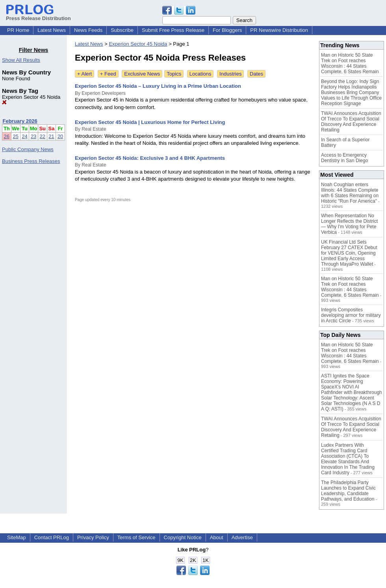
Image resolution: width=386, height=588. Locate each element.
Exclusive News (142, 74)
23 (33, 136)
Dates (256, 74)
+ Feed (108, 74)
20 (60, 136)
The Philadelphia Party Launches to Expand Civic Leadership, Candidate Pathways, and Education (348, 491)
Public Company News (28, 149)
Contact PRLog (52, 537)
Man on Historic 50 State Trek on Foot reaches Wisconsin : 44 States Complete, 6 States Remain (350, 63)
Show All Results (21, 60)
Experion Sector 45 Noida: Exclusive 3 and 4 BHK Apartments (150, 158)
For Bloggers (227, 30)
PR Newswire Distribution (279, 30)
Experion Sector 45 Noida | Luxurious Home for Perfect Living (150, 122)
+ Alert (84, 74)
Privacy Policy (93, 537)
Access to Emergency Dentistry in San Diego (344, 158)
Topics (174, 74)
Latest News (52, 30)
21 (51, 136)
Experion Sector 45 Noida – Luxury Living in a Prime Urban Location (158, 86)
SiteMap (17, 537)
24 (24, 136)
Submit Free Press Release (173, 30)
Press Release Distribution (38, 15)
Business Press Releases (31, 161)
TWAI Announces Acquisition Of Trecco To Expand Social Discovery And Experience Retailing (351, 122)
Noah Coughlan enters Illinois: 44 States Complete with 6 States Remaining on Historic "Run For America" (350, 193)
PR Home (18, 30)
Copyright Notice (183, 537)
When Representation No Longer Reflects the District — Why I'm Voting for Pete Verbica (349, 224)
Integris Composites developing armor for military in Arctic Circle (351, 315)
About (217, 537)
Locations (200, 74)
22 (43, 136)
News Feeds (88, 30)
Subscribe (122, 30)
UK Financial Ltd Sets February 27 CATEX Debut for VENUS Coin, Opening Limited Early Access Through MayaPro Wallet (349, 253)
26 (7, 136)
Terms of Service (136, 537)
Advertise (242, 537)
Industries (230, 74)
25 (15, 136)
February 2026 (20, 121)
